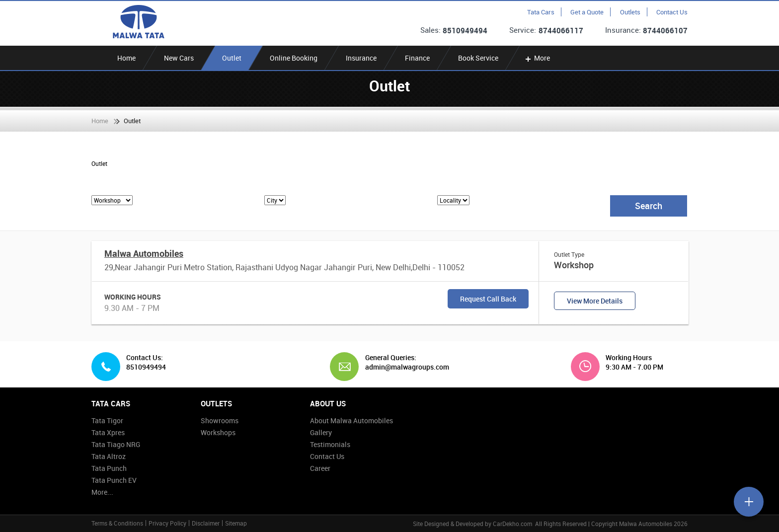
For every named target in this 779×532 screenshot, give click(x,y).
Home (126, 58)
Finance (417, 58)
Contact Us (672, 12)
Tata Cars (541, 12)
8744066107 (665, 30)
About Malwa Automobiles (351, 420)
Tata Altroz (109, 456)
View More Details (595, 301)
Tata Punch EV (114, 480)
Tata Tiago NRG (116, 444)
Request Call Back (488, 299)
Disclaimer (206, 523)
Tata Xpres (108, 432)
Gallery (321, 432)
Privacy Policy (167, 523)
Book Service (478, 58)
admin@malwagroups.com (403, 367)
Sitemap (236, 523)
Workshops (218, 432)
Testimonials (330, 444)
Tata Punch (109, 468)
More (537, 58)
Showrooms (220, 420)
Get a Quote (587, 12)
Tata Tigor (107, 420)
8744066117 (561, 30)
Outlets (630, 12)
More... (102, 492)
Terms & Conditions (117, 523)
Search (649, 206)
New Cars (179, 58)
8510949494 (465, 30)
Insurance (361, 58)
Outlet (232, 58)
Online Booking (294, 58)
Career (320, 468)
